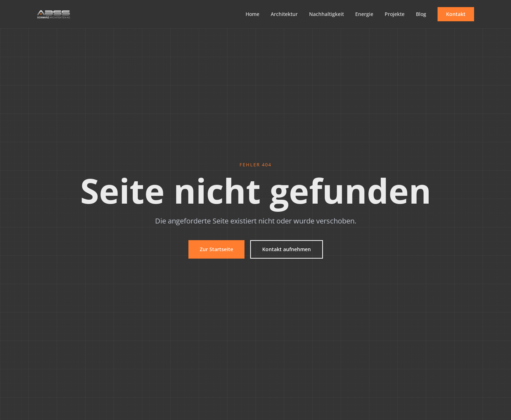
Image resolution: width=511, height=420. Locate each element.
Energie (364, 14)
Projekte (395, 14)
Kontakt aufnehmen (287, 249)
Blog (421, 14)
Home (252, 14)
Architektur (284, 14)
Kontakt (456, 14)
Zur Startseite (216, 249)
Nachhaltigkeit (326, 14)
